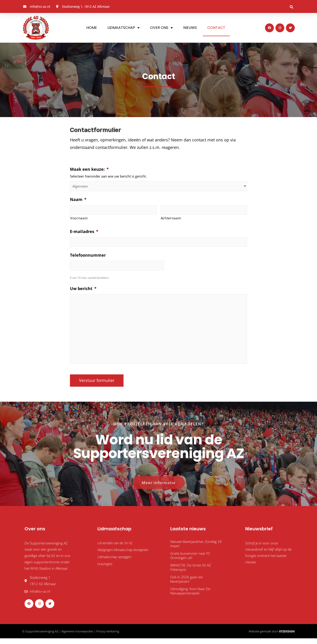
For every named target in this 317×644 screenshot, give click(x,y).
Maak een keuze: (89, 169)
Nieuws (190, 28)
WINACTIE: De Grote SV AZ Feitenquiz (191, 573)
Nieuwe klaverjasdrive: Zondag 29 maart (196, 549)
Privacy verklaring (108, 637)
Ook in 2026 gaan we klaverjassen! (187, 585)
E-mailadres (84, 232)
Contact (216, 28)
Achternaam (171, 219)
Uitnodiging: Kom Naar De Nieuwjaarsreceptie (190, 596)
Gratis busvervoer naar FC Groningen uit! (190, 561)
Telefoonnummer (88, 257)
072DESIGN (287, 637)
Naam (78, 199)
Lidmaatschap (124, 28)
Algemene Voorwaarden (77, 637)
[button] (291, 7)
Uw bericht (83, 291)
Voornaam (79, 219)
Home (92, 28)
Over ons (161, 28)
